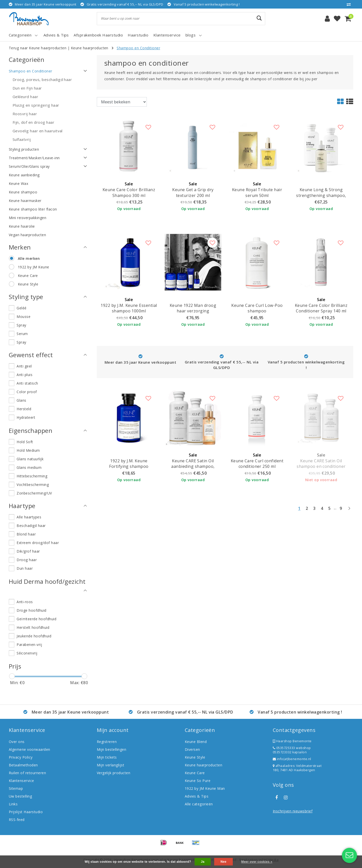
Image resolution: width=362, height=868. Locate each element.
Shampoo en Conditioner (138, 48)
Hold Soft (25, 442)
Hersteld (24, 409)
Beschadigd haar (31, 526)
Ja (203, 862)
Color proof (27, 392)
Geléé (21, 308)
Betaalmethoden (23, 765)
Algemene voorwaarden (30, 749)
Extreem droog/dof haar (38, 543)
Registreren (107, 742)
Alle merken (29, 258)
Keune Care (28, 276)
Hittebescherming (32, 476)
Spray (21, 325)
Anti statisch (27, 383)
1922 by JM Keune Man (205, 788)
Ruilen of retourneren (27, 773)
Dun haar (25, 568)
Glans (21, 400)
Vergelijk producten (114, 773)
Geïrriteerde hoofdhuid (36, 619)
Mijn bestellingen (111, 749)
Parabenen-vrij (29, 645)
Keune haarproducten (90, 48)
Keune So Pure (198, 781)
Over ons (17, 742)
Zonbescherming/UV (34, 493)
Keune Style (28, 284)
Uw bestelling (20, 796)
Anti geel (24, 366)
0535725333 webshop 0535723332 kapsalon (292, 750)
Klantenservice (21, 781)
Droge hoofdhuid (31, 610)
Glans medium (29, 467)
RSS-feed (17, 820)
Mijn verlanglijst (110, 765)
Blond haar (26, 534)
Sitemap (16, 788)
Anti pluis (25, 375)
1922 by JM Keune (34, 267)
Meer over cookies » (257, 862)
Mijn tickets (107, 757)
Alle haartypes (29, 517)
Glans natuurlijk (30, 459)
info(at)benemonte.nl (292, 759)
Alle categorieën (199, 804)
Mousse (24, 317)
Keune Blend (196, 742)
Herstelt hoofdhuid (33, 627)
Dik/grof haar (28, 551)
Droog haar (27, 560)
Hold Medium (28, 450)
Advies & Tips (197, 796)
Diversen (192, 749)
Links (13, 804)
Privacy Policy (21, 757)
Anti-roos (25, 602)
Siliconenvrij (27, 653)
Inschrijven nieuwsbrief (293, 811)
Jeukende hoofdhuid (34, 636)
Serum (22, 334)
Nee (223, 862)
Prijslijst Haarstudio (26, 812)
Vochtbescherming (33, 485)
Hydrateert (26, 417)
